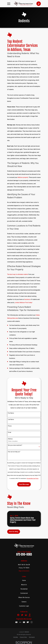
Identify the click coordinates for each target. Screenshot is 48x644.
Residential (24, 589)
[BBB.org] (30, 615)
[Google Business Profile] (26, 615)
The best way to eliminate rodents (18, 274)
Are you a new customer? (15, 445)
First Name (11, 413)
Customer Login (24, 606)
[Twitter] (22, 615)
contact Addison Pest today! (24, 303)
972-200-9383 (24, 554)
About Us (24, 585)
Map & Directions (24, 571)
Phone (10, 426)
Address (10, 439)
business (27, 299)
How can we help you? (14, 452)
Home (24, 580)
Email (10, 432)
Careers (24, 602)
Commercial (24, 593)
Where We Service (24, 597)
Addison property (23, 177)
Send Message (24, 484)
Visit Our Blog (14, 532)
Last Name (11, 419)
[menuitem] (16, 637)
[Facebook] (18, 615)
